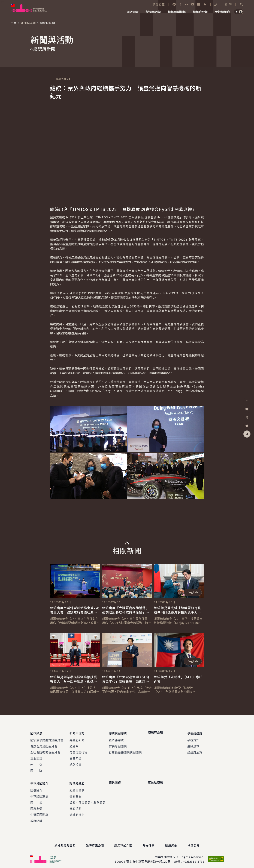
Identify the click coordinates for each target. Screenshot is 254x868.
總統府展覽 (195, 751)
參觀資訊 (193, 739)
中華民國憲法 (39, 793)
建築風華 (193, 745)
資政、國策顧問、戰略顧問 (87, 800)
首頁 (14, 23)
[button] (241, 4)
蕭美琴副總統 (118, 745)
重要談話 (36, 757)
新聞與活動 (28, 23)
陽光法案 (149, 843)
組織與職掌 (77, 787)
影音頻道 (75, 757)
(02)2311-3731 (194, 859)
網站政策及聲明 (65, 843)
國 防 (36, 769)
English (193, 592)
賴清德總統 (116, 739)
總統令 (74, 745)
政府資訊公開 (95, 843)
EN (228, 4)
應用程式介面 (123, 843)
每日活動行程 (78, 751)
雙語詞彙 (171, 843)
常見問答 (193, 843)
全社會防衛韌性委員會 (45, 751)
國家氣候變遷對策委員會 (47, 739)
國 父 (36, 800)
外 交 (36, 763)
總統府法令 (77, 812)
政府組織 (36, 818)
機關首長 (75, 793)
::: (2, 2)
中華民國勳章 (39, 812)
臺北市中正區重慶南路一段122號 (148, 859)
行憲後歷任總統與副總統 (125, 751)
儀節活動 (75, 806)
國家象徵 (36, 806)
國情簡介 (36, 787)
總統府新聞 (77, 739)
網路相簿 (75, 763)
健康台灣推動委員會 (44, 745)
